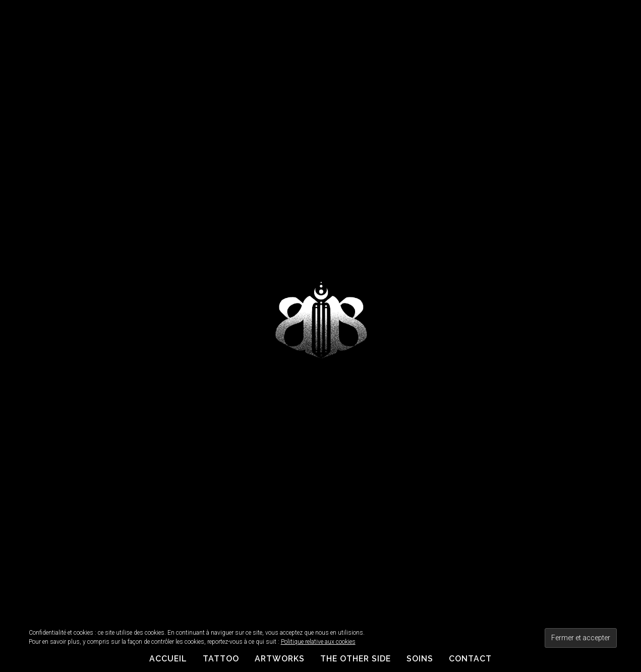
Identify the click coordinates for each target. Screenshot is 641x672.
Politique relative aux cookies (318, 642)
